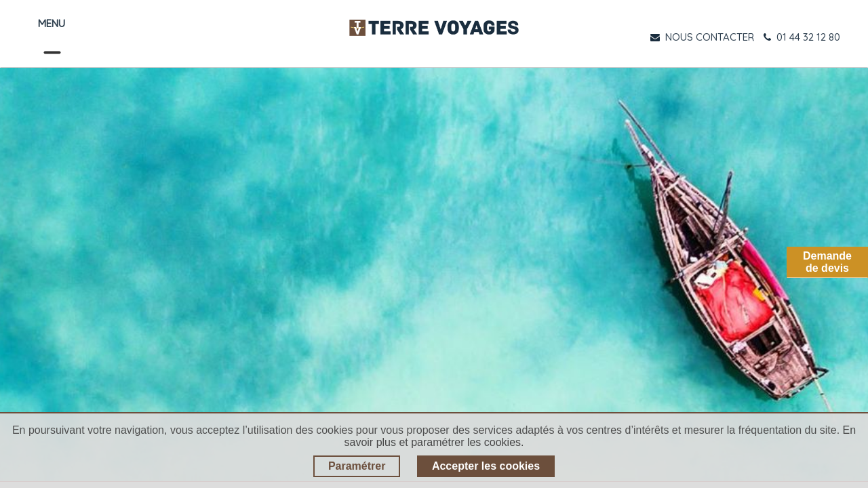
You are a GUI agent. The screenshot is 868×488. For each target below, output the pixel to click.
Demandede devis (827, 262)
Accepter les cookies (486, 466)
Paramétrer (357, 466)
